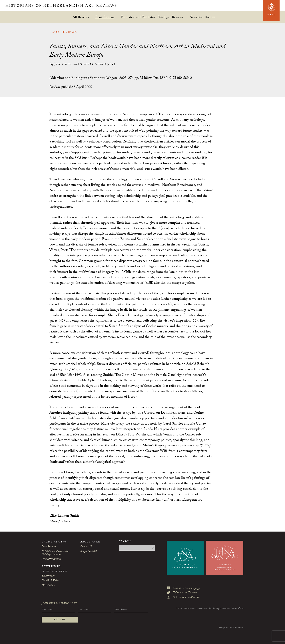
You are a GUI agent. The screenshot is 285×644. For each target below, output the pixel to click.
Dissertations (48, 586)
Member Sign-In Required (54, 572)
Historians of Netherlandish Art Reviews (61, 6)
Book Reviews (105, 17)
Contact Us (86, 547)
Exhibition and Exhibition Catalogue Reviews (152, 17)
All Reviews (81, 17)
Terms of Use (237, 609)
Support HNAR (89, 552)
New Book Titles (50, 581)
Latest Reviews (54, 542)
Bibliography (48, 576)
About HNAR (90, 542)
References (51, 567)
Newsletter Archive (202, 17)
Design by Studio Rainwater (231, 628)
